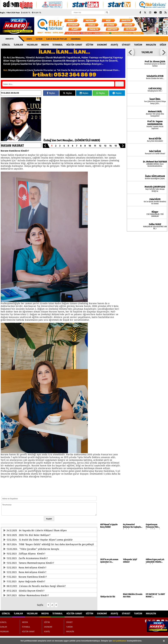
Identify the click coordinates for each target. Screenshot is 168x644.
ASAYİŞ (114, 45)
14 (110, 146)
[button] (45, 146)
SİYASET (126, 45)
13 (105, 146)
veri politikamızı (119, 641)
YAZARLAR (32, 45)
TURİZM (138, 45)
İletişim (39, 39)
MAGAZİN (151, 45)
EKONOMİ (102, 45)
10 (90, 146)
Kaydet (49, 519)
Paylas (51, 93)
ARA (119, 84)
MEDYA (45, 45)
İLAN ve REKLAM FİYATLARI (57, 39)
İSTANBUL (58, 45)
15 (116, 146)
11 (95, 146)
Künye (29, 39)
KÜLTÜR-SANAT (74, 45)
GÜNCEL (6, 45)
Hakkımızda (76, 39)
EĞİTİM (90, 45)
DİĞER (163, 45)
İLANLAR (18, 45)
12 (100, 146)
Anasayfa (10, 39)
